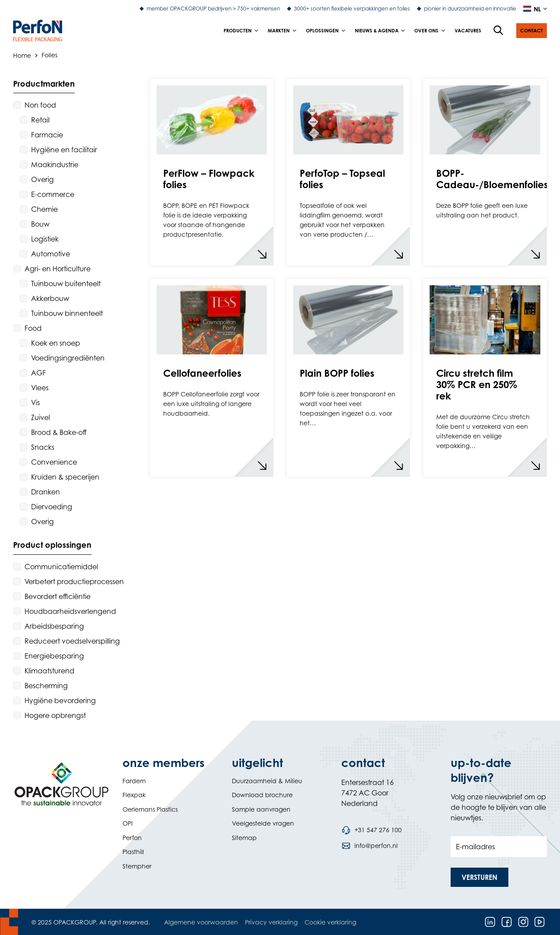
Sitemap (244, 838)
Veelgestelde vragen (263, 823)
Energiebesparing (54, 656)
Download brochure (262, 795)
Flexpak (134, 795)
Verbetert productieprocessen (74, 581)
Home (22, 55)
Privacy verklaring (271, 922)
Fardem (134, 781)
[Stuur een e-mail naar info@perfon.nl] (369, 846)
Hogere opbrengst (55, 715)
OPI (128, 823)
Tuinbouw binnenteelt (67, 313)
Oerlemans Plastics (150, 809)
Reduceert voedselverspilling (72, 641)
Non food (40, 105)
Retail (40, 120)
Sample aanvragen (261, 809)
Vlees (40, 388)
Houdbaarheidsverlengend (70, 611)
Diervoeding (52, 507)
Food (33, 328)
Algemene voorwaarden (201, 922)
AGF (38, 373)
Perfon (132, 838)
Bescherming (46, 686)
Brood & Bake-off (59, 432)
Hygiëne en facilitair (64, 150)
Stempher (137, 866)
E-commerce (53, 194)
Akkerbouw (50, 298)
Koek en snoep (56, 343)
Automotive (51, 254)
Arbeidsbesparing (54, 626)
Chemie (44, 209)
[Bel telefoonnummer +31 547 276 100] (371, 830)
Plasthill (133, 852)
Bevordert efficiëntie (58, 596)
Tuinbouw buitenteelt (66, 284)
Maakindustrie (55, 165)
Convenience (54, 462)
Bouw (40, 224)
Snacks (43, 447)
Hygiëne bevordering (60, 700)
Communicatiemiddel (61, 567)
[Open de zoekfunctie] (499, 31)
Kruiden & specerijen (65, 477)
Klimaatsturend (49, 671)
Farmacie (47, 135)
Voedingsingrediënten (68, 358)
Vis (35, 403)
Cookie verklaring (330, 922)
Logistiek (45, 239)
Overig (42, 179)
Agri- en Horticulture (58, 269)
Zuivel (40, 417)
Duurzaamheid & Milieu (267, 781)
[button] (532, 31)
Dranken (45, 492)
